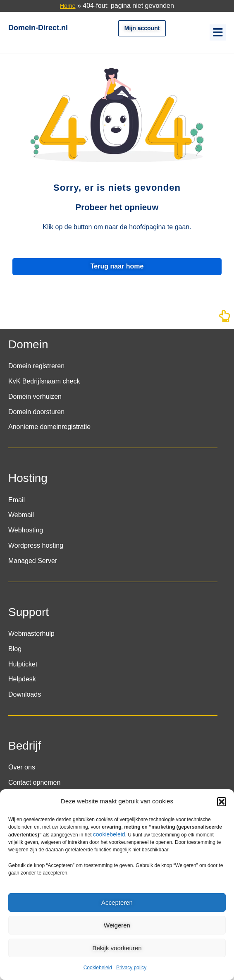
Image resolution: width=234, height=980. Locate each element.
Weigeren (117, 925)
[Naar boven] (224, 319)
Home (68, 6)
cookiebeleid (109, 834)
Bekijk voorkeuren (117, 948)
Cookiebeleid (98, 968)
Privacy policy (131, 968)
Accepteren (117, 902)
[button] (222, 802)
